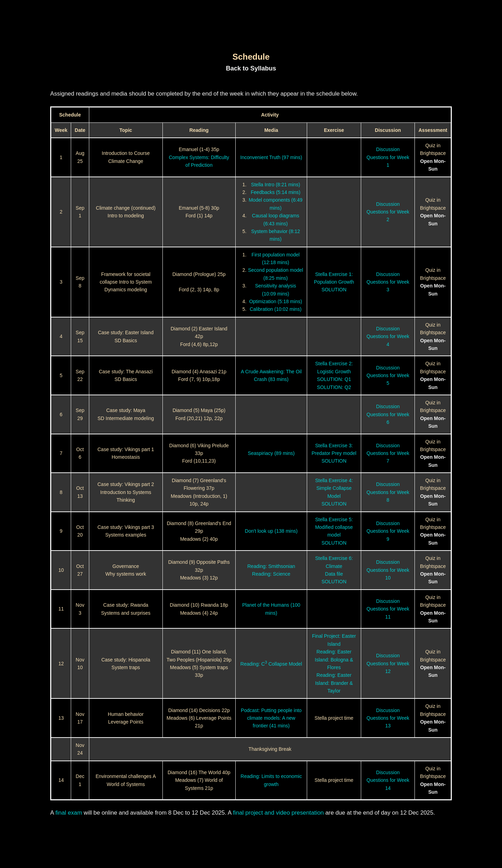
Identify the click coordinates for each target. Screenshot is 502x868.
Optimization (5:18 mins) (276, 301)
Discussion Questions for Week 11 (388, 609)
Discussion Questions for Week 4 (388, 336)
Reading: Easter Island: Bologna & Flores (334, 660)
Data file (334, 574)
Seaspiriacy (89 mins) (271, 453)
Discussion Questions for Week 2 (388, 212)
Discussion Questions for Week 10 (388, 570)
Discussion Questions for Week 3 (388, 282)
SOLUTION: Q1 (334, 379)
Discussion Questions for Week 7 (388, 453)
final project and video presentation (278, 813)
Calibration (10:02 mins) (276, 309)
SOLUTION (334, 290)
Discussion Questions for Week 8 (388, 492)
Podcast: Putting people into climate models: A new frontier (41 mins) (271, 718)
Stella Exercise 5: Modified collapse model (334, 527)
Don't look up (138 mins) (271, 531)
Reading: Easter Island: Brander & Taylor (334, 683)
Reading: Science (271, 574)
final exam (69, 813)
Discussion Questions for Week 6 (388, 414)
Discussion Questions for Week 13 (388, 718)
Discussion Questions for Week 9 (388, 531)
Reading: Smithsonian (271, 566)
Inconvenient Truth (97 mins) (271, 157)
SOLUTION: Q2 (334, 387)
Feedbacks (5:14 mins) (275, 192)
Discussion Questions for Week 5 (388, 376)
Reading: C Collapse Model (271, 664)
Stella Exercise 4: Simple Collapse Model (334, 488)
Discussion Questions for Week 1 (388, 157)
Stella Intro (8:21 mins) (276, 185)
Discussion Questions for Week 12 (388, 663)
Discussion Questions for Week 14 (388, 780)
